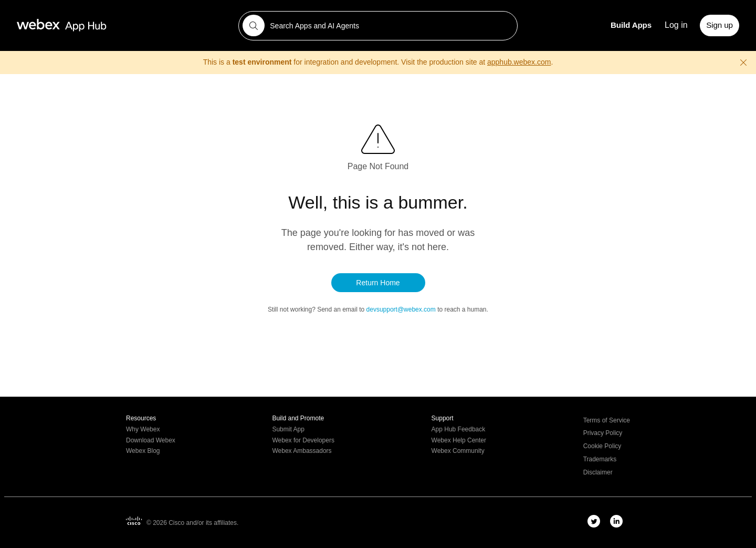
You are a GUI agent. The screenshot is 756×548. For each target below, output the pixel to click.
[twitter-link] (594, 521)
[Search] (254, 26)
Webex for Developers (303, 441)
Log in (676, 25)
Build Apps (631, 25)
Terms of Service (607, 421)
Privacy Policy (603, 433)
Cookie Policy (602, 446)
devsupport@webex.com (402, 309)
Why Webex (143, 430)
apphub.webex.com (519, 62)
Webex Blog (143, 451)
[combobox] (378, 26)
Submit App (288, 430)
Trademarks (600, 459)
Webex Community (458, 451)
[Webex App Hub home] (121, 25)
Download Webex (151, 441)
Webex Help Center (459, 441)
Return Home (378, 283)
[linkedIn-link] (616, 521)
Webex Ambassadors (302, 451)
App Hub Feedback (459, 430)
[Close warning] (743, 63)
